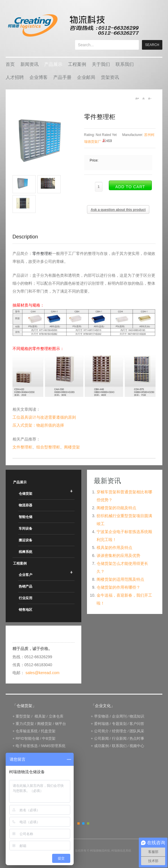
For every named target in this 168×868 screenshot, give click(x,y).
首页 (10, 64)
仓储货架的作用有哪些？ (118, 587)
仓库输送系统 (27, 731)
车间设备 (25, 529)
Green (88, 823)
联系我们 (125, 64)
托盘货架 (48, 731)
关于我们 (101, 64)
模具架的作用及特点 (114, 548)
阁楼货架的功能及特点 (116, 508)
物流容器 (25, 505)
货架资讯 (110, 77)
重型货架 (23, 716)
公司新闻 (101, 738)
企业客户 (25, 575)
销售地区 (25, 610)
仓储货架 (25, 494)
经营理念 (119, 731)
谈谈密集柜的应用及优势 (118, 555)
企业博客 (39, 77)
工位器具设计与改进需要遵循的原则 (44, 417)
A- (150, 98)
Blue (83, 823)
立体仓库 (56, 716)
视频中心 (137, 746)
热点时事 (137, 738)
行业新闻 (119, 738)
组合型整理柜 (48, 447)
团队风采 (137, 731)
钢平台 (60, 724)
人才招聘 (15, 77)
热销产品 (25, 586)
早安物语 (101, 716)
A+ (137, 98)
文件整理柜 (22, 447)
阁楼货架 (72, 447)
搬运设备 (25, 540)
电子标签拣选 (27, 746)
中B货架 (49, 738)
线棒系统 (25, 552)
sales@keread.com (42, 673)
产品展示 (53, 64)
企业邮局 (86, 77)
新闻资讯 (29, 64)
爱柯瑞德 (101, 724)
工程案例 (77, 64)
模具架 (40, 716)
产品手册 (62, 77)
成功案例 (101, 746)
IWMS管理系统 (53, 746)
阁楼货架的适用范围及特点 (120, 579)
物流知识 (137, 716)
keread (73, 25)
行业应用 (25, 598)
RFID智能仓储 (27, 738)
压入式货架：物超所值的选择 (38, 425)
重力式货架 (25, 724)
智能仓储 (25, 517)
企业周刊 (119, 716)
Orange (78, 823)
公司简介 (101, 731)
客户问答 (137, 724)
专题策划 (119, 724)
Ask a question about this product (118, 210)
